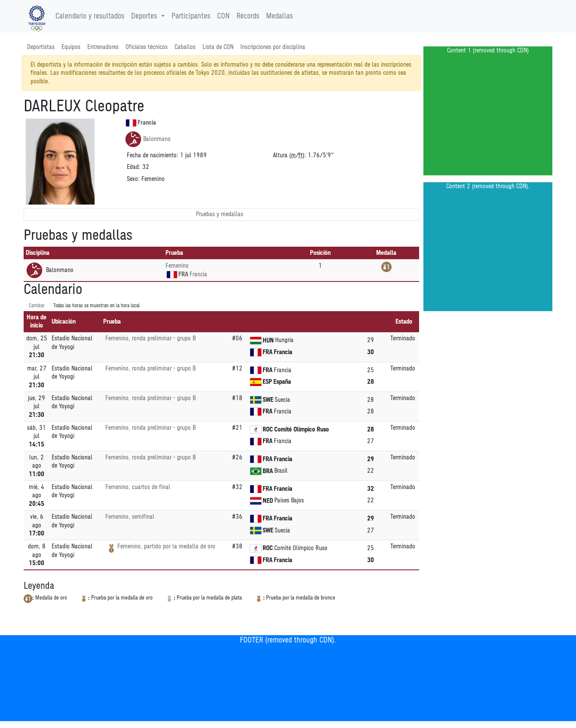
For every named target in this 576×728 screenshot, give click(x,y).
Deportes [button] (145, 16)
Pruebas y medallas (220, 214)
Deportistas (41, 47)
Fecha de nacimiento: (153, 155)
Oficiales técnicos (147, 47)
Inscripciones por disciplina (273, 47)
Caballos (185, 47)
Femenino (177, 266)
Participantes (191, 16)
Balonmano (148, 139)
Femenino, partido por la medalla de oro (166, 546)
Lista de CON (218, 47)
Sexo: (133, 179)
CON (223, 16)
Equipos (71, 47)
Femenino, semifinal (130, 517)
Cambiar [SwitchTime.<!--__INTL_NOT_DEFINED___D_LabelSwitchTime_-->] (37, 306)
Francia (141, 123)
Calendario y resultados (90, 16)
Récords (248, 16)
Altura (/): (290, 155)
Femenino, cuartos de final (138, 487)
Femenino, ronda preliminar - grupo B (150, 338)
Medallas (279, 16)
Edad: (134, 167)
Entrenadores (103, 47)
